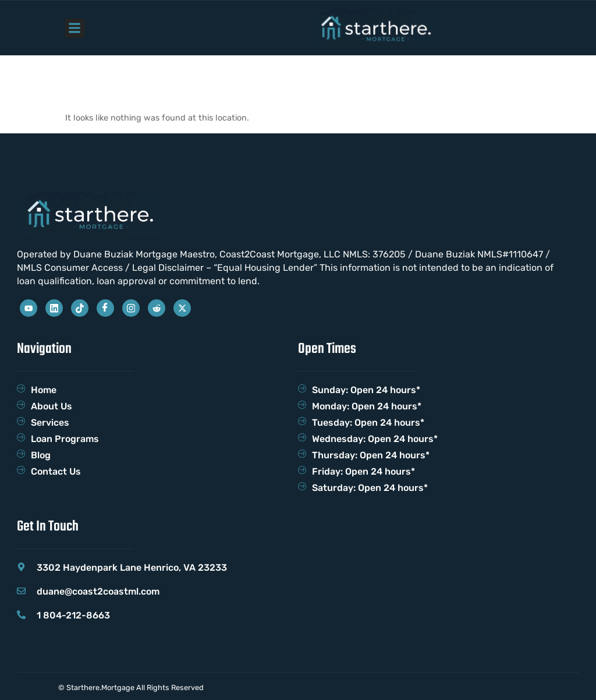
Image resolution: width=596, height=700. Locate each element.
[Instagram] (131, 308)
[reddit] (157, 308)
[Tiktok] (80, 308)
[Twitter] (182, 308)
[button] (75, 28)
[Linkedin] (54, 308)
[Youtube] (29, 308)
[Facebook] (105, 308)
